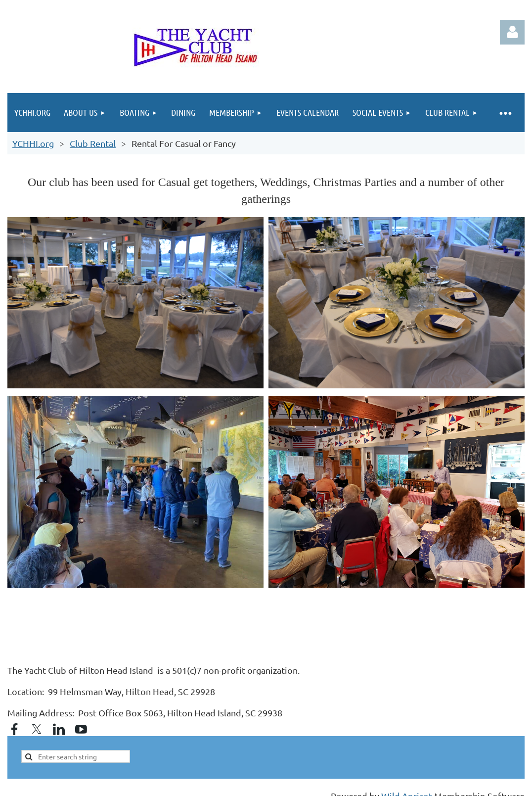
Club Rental (93, 143)
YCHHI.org (33, 143)
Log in (512, 32)
